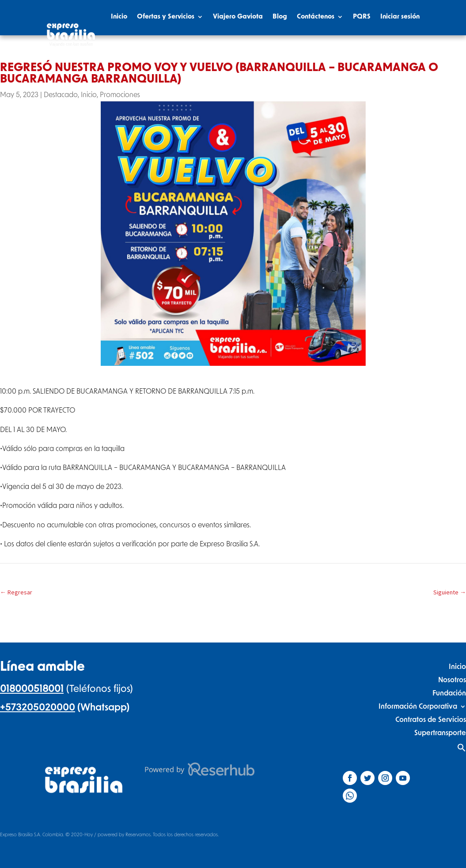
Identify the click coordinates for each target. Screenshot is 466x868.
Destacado (61, 95)
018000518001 (32, 689)
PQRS (362, 17)
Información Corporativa (418, 706)
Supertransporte (440, 733)
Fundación (449, 693)
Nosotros (452, 680)
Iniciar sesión (400, 17)
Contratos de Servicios (431, 720)
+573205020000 (38, 707)
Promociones (120, 95)
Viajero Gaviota (238, 17)
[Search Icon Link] (415, 52)
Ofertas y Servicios (166, 17)
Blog (280, 17)
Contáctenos (316, 17)
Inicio (119, 17)
